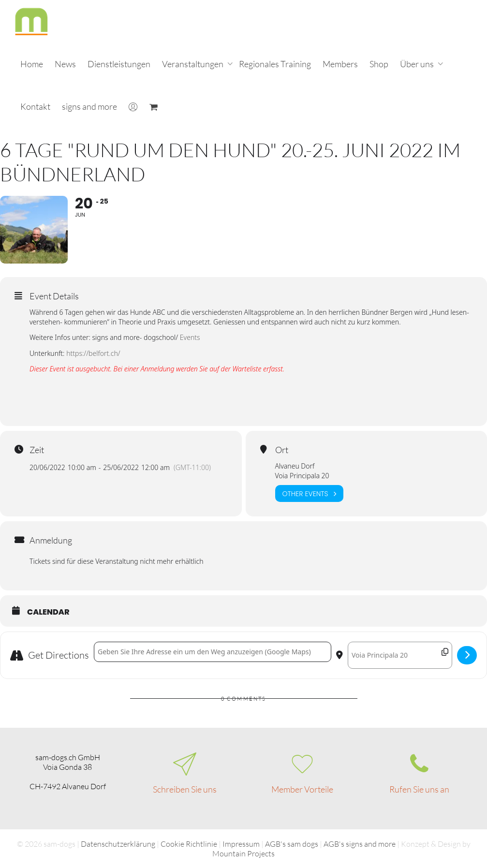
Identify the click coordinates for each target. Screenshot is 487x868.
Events (190, 337)
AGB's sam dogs (292, 844)
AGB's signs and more (360, 844)
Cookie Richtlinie (189, 844)
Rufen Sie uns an (419, 789)
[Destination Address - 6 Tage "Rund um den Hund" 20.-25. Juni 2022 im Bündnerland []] (400, 655)
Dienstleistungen (119, 64)
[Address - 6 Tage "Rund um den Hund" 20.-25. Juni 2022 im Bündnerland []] (213, 652)
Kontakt (35, 106)
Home (32, 64)
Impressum (241, 844)
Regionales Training (275, 64)
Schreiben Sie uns (185, 789)
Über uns (418, 64)
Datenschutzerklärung (118, 844)
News (65, 64)
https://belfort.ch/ (93, 353)
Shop (379, 64)
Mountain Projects (243, 853)
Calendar (48, 612)
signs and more (89, 106)
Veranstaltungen (193, 64)
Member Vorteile (302, 789)
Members (340, 64)
